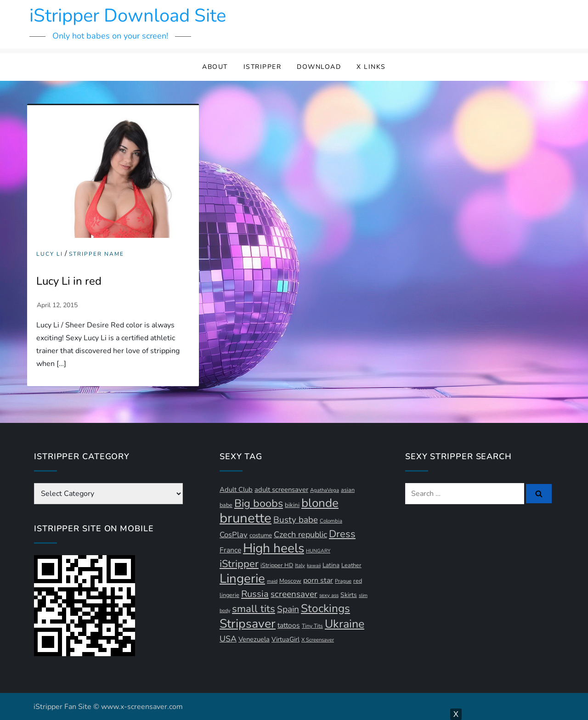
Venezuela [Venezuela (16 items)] (254, 639)
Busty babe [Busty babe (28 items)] (296, 520)
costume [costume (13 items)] (261, 535)
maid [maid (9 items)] (272, 581)
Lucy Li (50, 254)
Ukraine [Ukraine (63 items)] (345, 624)
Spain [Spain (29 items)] (288, 609)
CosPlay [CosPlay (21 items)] (234, 535)
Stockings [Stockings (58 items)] (325, 608)
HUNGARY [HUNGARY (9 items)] (318, 551)
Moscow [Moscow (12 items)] (290, 581)
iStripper (263, 67)
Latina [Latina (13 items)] (331, 565)
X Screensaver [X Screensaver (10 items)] (318, 640)
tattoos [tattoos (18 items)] (289, 625)
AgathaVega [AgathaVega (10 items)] (325, 490)
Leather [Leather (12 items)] (351, 565)
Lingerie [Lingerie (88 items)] (242, 579)
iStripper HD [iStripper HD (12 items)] (277, 565)
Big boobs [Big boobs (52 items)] (259, 503)
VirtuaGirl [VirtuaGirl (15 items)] (286, 639)
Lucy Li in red (69, 281)
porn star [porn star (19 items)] (318, 580)
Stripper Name (96, 254)
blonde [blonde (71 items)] (320, 503)
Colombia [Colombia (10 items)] (331, 521)
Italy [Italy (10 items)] (300, 565)
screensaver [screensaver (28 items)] (294, 594)
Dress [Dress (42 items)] (342, 534)
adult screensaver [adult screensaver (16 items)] (281, 489)
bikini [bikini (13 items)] (292, 505)
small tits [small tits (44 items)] (254, 609)
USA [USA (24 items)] (228, 639)
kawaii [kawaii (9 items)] (314, 565)
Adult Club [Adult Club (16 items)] (236, 489)
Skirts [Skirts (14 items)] (349, 595)
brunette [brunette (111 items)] (246, 518)
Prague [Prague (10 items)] (343, 581)
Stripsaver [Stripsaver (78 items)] (248, 624)
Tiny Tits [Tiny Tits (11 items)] (312, 626)
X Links (371, 67)
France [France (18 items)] (230, 550)
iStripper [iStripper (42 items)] (239, 564)
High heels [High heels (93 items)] (274, 548)
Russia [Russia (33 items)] (255, 594)
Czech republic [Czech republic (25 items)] (300, 534)
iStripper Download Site (128, 16)
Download (319, 67)
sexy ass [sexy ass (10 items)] (329, 595)
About (215, 67)
